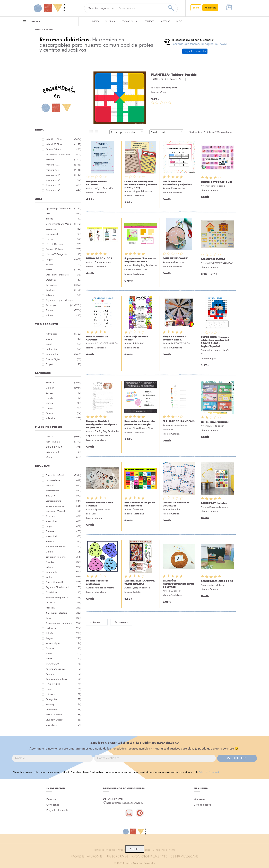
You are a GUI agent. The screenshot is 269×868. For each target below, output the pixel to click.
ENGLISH (63, 496)
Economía (63, 229)
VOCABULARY (63, 664)
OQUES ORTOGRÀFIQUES (217, 182)
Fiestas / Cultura (63, 249)
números (63, 694)
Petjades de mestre (104, 588)
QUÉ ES (110, 21)
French (63, 398)
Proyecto (63, 364)
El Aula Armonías (104, 262)
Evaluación (63, 349)
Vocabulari (63, 536)
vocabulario (63, 521)
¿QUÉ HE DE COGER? (176, 258)
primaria (63, 541)
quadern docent (63, 720)
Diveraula (138, 509)
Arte (63, 214)
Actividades (63, 334)
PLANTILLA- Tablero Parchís (174, 75)
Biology (63, 219)
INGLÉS (63, 659)
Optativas (63, 280)
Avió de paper (217, 426)
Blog (179, 21)
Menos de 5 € (63, 442)
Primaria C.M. (63, 165)
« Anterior (97, 622)
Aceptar (135, 849)
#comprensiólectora (63, 613)
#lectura (63, 516)
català (63, 552)
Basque (63, 393)
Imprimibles (63, 354)
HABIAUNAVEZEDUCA (221, 263)
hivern (63, 689)
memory (63, 704)
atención (63, 608)
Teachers (63, 290)
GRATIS (63, 437)
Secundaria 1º (63, 175)
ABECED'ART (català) (214, 503)
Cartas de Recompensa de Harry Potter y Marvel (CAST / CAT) (141, 184)
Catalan (63, 388)
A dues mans (178, 262)
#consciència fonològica (63, 623)
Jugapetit (176, 591)
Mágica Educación (104, 188)
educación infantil (63, 475)
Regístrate (210, 8)
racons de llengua (63, 669)
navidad (63, 562)
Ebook (63, 344)
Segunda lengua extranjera (63, 301)
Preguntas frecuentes (58, 810)
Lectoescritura (63, 480)
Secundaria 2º (63, 180)
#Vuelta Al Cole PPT (63, 547)
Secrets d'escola (217, 186)
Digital (63, 339)
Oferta (63, 457)
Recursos (149, 21)
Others (63, 413)
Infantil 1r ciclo (63, 139)
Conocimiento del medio (63, 224)
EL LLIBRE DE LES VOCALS (179, 421)
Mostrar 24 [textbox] (158, 132)
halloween (63, 628)
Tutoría (63, 310)
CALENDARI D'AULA (213, 259)
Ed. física (63, 239)
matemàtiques (63, 643)
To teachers (63, 285)
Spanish (63, 383)
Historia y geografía (63, 254)
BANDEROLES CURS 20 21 (217, 581)
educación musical (63, 511)
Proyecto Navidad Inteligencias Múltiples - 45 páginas (102, 424)
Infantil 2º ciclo (63, 144)
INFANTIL (63, 485)
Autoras (165, 21)
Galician (63, 403)
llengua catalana (63, 506)
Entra (196, 8)
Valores (63, 315)
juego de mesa (63, 715)
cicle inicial (63, 592)
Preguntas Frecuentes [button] (195, 51)
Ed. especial (63, 234)
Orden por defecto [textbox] (123, 132)
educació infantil (63, 582)
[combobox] (127, 132)
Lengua (63, 259)
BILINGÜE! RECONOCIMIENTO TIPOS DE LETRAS (179, 584)
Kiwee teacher (178, 188)
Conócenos (53, 805)
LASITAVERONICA (180, 343)
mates (63, 577)
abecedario (63, 709)
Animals (63, 674)
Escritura (63, 648)
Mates (63, 270)
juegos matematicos (63, 679)
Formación (129, 21)
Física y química (63, 244)
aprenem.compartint (166, 88)
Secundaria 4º (63, 190)
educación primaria (63, 557)
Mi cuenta (199, 799)
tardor (63, 618)
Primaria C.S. (63, 170)
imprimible (63, 572)
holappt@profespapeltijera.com (125, 803)
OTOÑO (63, 603)
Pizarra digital (63, 359)
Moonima (176, 509)
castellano (63, 725)
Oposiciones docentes (63, 275)
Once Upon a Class (143, 428)
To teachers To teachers (63, 154)
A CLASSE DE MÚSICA (106, 343)
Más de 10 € (63, 452)
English (63, 408)
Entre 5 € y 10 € (63, 447)
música (63, 567)
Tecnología (60, 305)
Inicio (95, 21)
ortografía (63, 699)
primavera (63, 531)
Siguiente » (121, 622)
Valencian (63, 418)
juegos (63, 638)
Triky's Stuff (138, 343)
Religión (63, 295)
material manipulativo (63, 597)
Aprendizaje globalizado (63, 208)
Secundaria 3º (63, 185)
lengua (63, 526)
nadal (63, 653)
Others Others (63, 149)
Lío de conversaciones (215, 422)
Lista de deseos (202, 805)
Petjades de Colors (219, 507)
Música (63, 264)
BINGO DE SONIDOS (99, 258)
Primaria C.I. (63, 160)
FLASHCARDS (63, 684)
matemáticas (63, 491)
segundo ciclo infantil (63, 587)
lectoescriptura (63, 501)
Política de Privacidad (209, 772)
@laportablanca (141, 588)
